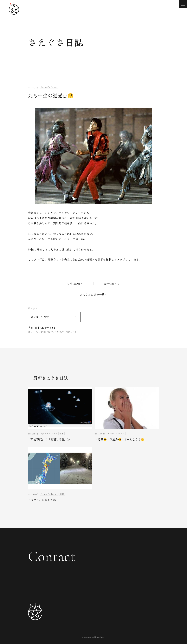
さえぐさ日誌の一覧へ (94, 294)
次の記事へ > (112, 284)
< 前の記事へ (75, 284)
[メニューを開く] (183, 4)
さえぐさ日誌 (56, 42)
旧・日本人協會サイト (42, 328)
